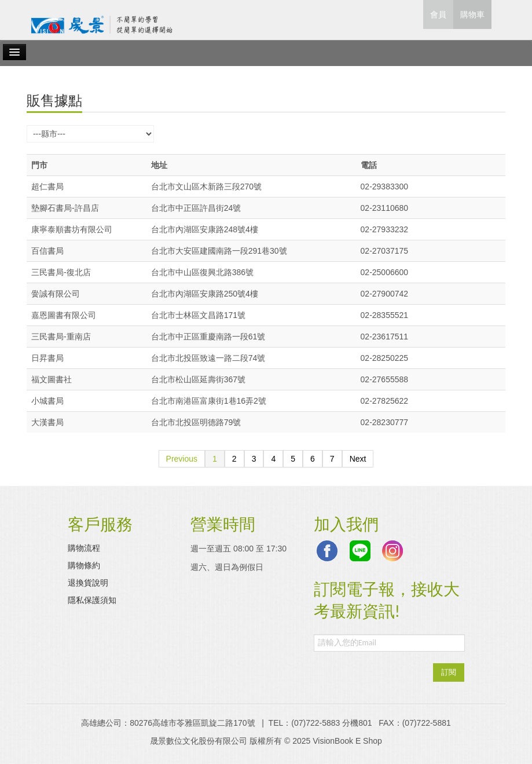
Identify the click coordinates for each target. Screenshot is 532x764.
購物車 (472, 14)
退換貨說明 (88, 583)
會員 (438, 14)
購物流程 (84, 548)
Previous (182, 459)
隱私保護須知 (92, 600)
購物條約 (84, 565)
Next (358, 459)
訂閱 (449, 672)
